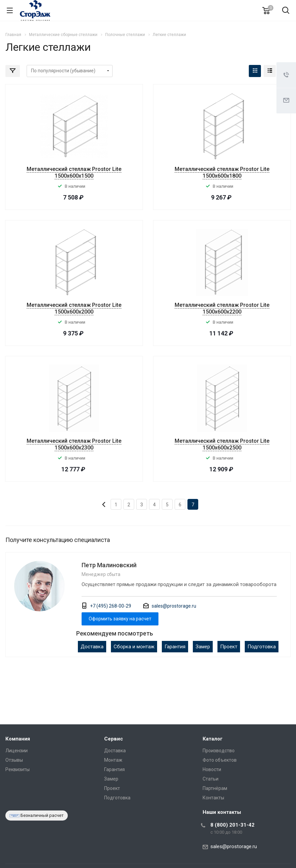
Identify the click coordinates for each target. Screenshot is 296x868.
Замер (203, 647)
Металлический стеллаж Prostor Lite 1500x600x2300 (74, 444)
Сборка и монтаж (134, 647)
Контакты (213, 798)
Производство (219, 751)
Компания (18, 739)
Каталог (213, 739)
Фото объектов (220, 760)
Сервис (114, 739)
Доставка (92, 647)
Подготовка (262, 647)
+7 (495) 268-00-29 (111, 606)
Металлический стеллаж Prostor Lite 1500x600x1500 (74, 172)
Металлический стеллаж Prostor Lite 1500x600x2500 (222, 444)
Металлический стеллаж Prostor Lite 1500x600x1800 (222, 172)
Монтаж (113, 760)
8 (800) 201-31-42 (232, 825)
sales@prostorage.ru (174, 606)
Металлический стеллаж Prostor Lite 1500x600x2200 (222, 308)
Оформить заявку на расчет (120, 619)
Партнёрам (215, 788)
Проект (229, 647)
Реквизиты (18, 769)
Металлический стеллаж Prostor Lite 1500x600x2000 (74, 308)
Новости (212, 769)
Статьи (211, 779)
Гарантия (175, 647)
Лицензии (17, 751)
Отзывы (14, 760)
